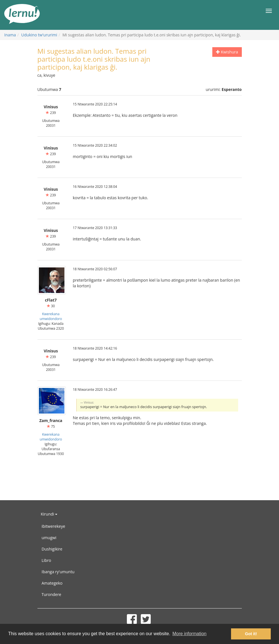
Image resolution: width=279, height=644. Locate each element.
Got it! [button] (251, 634)
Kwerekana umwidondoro (51, 316)
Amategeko (52, 583)
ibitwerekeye (54, 526)
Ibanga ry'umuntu (58, 572)
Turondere (52, 594)
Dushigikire (52, 549)
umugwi (49, 538)
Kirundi (49, 514)
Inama (10, 35)
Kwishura (227, 52)
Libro (47, 560)
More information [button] (189, 634)
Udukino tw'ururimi (39, 35)
